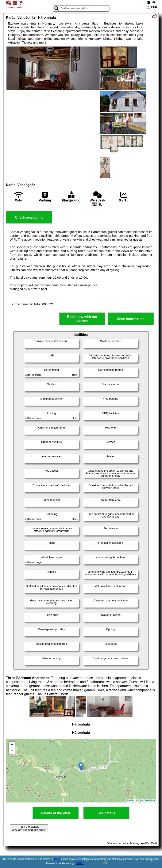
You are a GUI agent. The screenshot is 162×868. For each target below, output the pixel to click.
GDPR (80, 863)
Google (57, 859)
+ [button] (12, 745)
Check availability (29, 217)
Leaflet (131, 800)
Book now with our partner (82, 319)
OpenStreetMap (147, 800)
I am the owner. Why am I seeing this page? (29, 828)
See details (106, 813)
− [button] (12, 751)
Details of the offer (56, 813)
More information (131, 319)
